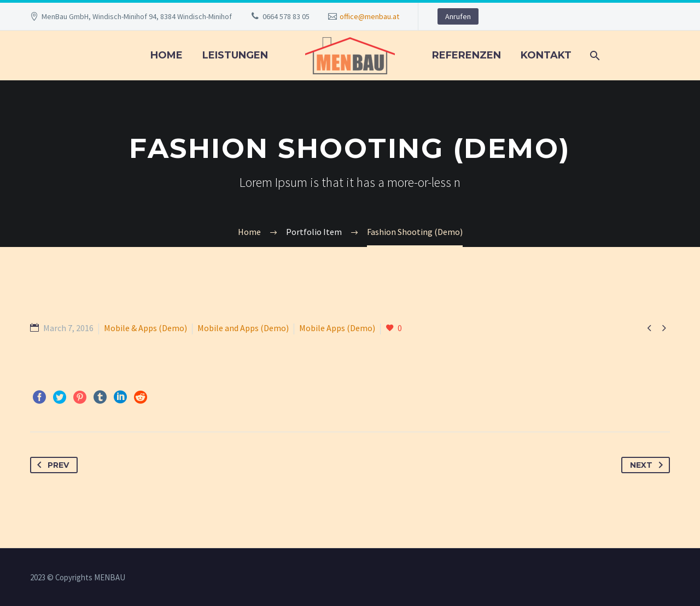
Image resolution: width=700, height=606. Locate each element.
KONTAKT (546, 55)
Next (649, 465)
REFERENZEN (466, 55)
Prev (51, 465)
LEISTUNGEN (235, 55)
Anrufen (458, 16)
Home (167, 55)
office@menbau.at (369, 16)
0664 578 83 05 (286, 16)
